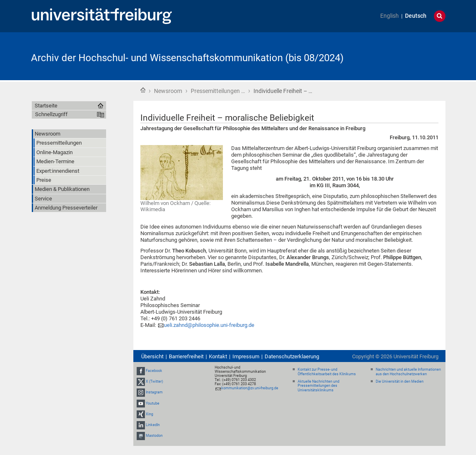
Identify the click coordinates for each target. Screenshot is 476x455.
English (390, 16)
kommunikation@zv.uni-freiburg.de (250, 388)
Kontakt (218, 356)
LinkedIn (153, 425)
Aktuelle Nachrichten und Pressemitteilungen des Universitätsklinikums (319, 386)
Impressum (246, 356)
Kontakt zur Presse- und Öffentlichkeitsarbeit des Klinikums (327, 372)
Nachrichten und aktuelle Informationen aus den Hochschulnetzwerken (408, 372)
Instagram (154, 393)
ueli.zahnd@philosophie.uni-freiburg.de (209, 325)
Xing (149, 414)
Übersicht (152, 356)
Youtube (153, 403)
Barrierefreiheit (186, 356)
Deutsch (416, 16)
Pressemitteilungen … (218, 91)
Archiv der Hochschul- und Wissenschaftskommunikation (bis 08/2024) (187, 58)
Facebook (154, 371)
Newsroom (168, 91)
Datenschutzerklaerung (292, 356)
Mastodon (154, 436)
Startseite (143, 90)
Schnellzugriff (51, 114)
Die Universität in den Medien (400, 381)
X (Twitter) (154, 381)
